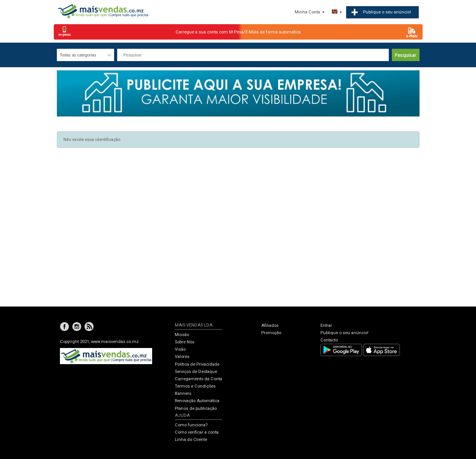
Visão (180, 349)
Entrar (326, 326)
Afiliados (270, 326)
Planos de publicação (196, 408)
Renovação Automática (197, 401)
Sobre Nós (185, 342)
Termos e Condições (195, 386)
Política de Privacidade (197, 364)
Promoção (271, 333)
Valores (182, 357)
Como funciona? (191, 425)
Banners (183, 394)
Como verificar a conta (197, 432)
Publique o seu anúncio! (344, 333)
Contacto (329, 340)
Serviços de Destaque (196, 372)
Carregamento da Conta (198, 379)
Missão (182, 335)
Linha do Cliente (191, 440)
